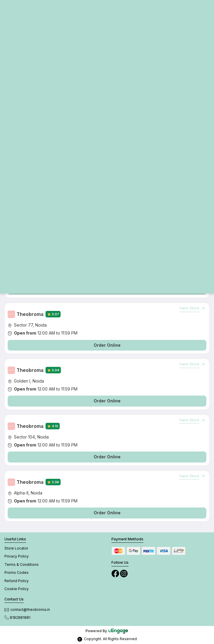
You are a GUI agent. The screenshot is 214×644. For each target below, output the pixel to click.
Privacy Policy (17, 556)
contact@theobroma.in (27, 610)
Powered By (107, 631)
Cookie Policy (17, 589)
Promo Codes (17, 572)
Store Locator (16, 548)
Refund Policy (17, 581)
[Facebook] (116, 573)
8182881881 (17, 617)
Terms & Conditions (22, 564)
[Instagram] (124, 573)
